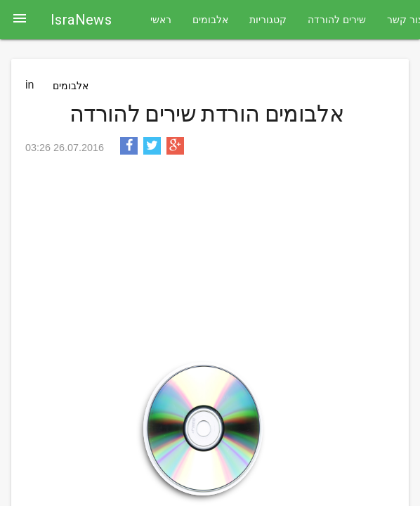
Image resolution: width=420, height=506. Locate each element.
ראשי (161, 20)
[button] (20, 20)
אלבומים (210, 20)
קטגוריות (268, 20)
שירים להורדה (337, 20)
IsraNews (81, 20)
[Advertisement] (206, 264)
